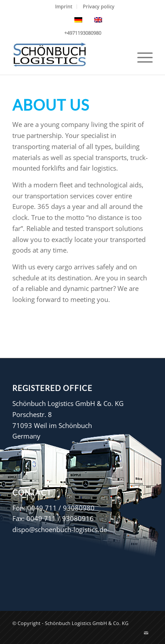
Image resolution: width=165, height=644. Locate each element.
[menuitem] (64, 7)
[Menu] (141, 57)
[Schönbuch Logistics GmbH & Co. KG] (68, 57)
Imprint (64, 6)
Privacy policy (99, 6)
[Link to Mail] (146, 633)
